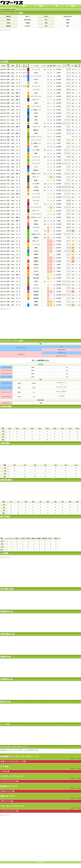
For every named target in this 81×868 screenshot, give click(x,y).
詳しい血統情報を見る (40, 360)
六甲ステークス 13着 (7, 801)
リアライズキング (6, 383)
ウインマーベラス (6, 377)
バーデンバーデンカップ (12, 776)
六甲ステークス (8, 796)
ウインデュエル (6, 367)
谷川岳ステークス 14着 (8, 791)
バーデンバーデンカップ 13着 (10, 781)
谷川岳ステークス (9, 786)
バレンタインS (36, 86)
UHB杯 (36, 73)
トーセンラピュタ (6, 397)
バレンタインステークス (12, 806)
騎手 (24, 6)
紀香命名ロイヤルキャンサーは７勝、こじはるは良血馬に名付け (40, 751)
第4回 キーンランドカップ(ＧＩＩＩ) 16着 (13, 761)
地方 (73, 6)
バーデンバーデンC (36, 76)
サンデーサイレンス (21, 348)
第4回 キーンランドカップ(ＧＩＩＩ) (21, 756)
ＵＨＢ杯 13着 (5, 771)
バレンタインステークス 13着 (10, 811)
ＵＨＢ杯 (4, 766)
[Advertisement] (40, 44)
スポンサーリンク (5, 30)
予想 (40, 6)
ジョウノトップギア (6, 388)
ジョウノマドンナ (6, 392)
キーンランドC (36, 69)
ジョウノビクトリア (6, 374)
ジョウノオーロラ (6, 370)
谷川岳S (36, 80)
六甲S (36, 83)
